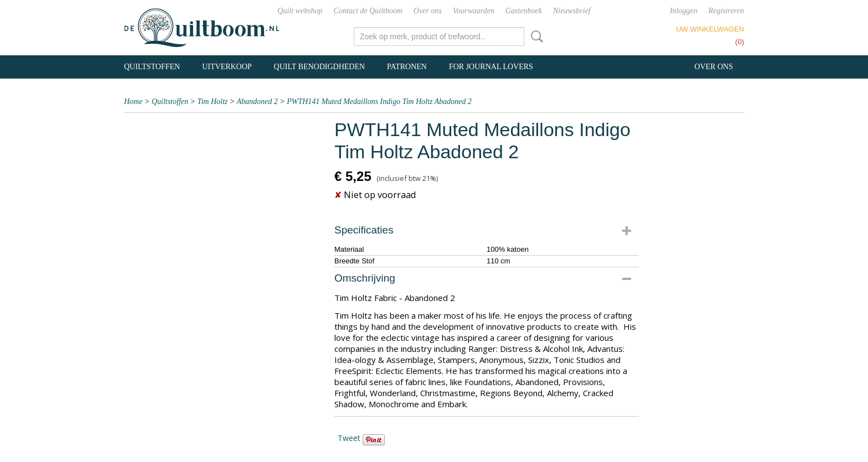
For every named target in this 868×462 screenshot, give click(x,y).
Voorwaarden (474, 11)
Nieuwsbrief (572, 11)
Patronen (407, 67)
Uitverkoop (227, 67)
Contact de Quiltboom (368, 11)
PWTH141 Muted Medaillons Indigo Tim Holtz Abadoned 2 (379, 102)
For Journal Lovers (491, 67)
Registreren (726, 11)
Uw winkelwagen (710, 29)
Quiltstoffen (152, 67)
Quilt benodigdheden (320, 67)
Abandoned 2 (257, 102)
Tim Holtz (212, 102)
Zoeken (535, 37)
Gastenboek (524, 11)
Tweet (349, 438)
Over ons (428, 11)
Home (133, 102)
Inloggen (684, 11)
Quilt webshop (300, 11)
